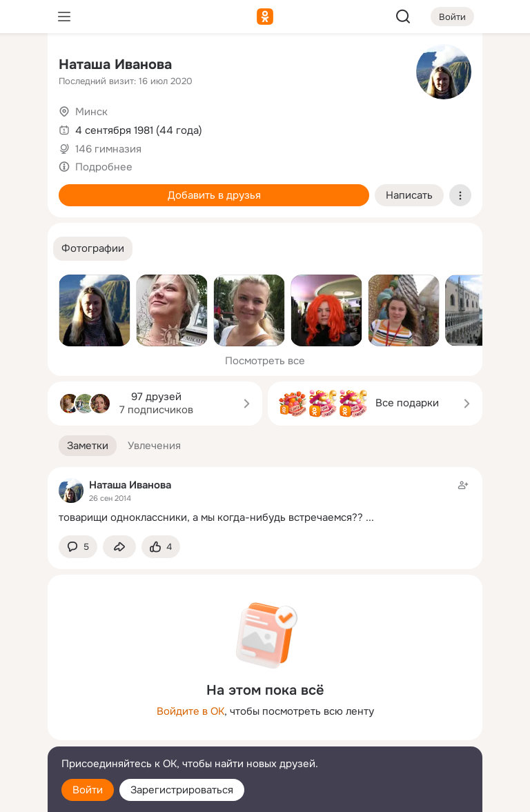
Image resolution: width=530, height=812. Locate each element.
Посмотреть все (265, 361)
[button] (93, 249)
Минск (91, 112)
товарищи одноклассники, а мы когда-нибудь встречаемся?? (211, 517)
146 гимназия (108, 149)
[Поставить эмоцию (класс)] (161, 547)
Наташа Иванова (115, 65)
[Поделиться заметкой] (119, 547)
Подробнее (104, 167)
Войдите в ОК (190, 711)
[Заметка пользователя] (265, 501)
